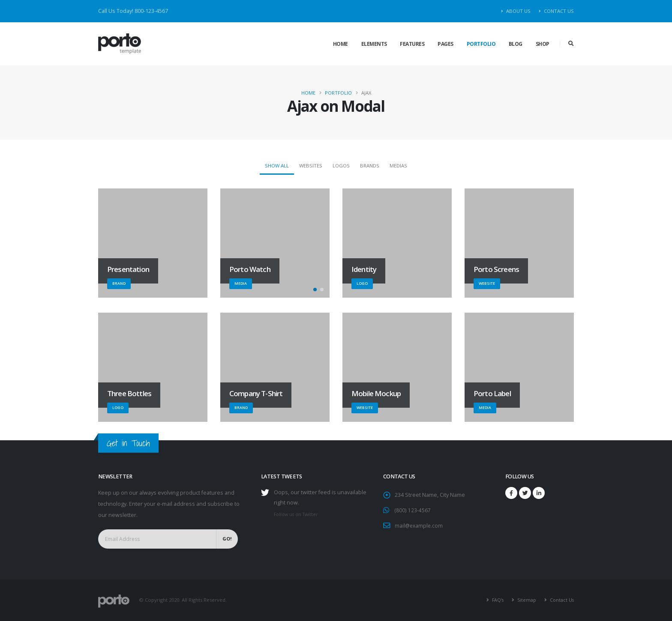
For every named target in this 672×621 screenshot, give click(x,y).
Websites (311, 166)
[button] (315, 290)
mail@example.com (420, 525)
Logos (341, 166)
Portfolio (481, 44)
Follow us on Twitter (298, 514)
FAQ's (495, 600)
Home (340, 44)
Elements (374, 44)
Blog (516, 44)
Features (412, 44)
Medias (398, 166)
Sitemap (525, 600)
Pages (445, 44)
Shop (543, 44)
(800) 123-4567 (413, 510)
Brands (370, 166)
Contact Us (556, 11)
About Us (516, 11)
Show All (277, 166)
